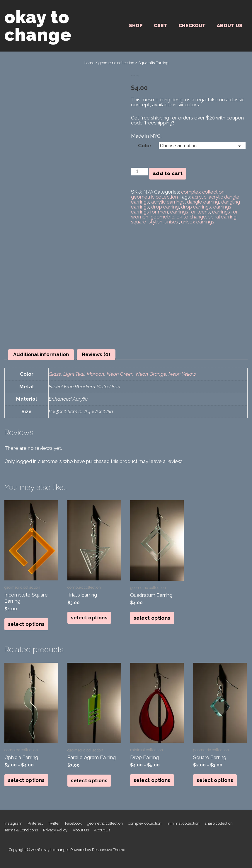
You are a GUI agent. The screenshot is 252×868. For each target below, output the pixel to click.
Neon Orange (151, 374)
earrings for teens (190, 212)
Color (145, 146)
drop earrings (196, 207)
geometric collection (116, 63)
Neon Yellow (182, 374)
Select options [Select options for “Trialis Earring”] (89, 618)
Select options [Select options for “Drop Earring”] (152, 780)
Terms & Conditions (21, 830)
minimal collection (183, 823)
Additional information (41, 354)
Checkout (192, 26)
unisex (172, 222)
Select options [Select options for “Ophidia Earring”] (26, 780)
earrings (222, 207)
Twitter (54, 823)
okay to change (38, 26)
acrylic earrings (168, 202)
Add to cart (168, 174)
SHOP (136, 26)
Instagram (13, 823)
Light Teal (74, 374)
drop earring (165, 207)
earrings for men (149, 212)
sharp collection (219, 823)
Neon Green (120, 374)
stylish (155, 222)
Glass (55, 374)
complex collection (203, 192)
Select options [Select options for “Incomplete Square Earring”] (26, 624)
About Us (230, 26)
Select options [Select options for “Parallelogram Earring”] (89, 780)
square (139, 222)
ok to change (191, 217)
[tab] (41, 355)
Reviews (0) (96, 354)
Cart (161, 26)
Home (89, 63)
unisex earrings (198, 222)
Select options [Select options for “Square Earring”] (215, 780)
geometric (162, 217)
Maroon (96, 374)
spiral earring (222, 217)
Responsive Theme (109, 850)
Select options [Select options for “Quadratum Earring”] (152, 618)
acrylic (199, 197)
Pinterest (35, 823)
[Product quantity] (139, 172)
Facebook (73, 823)
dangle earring (203, 202)
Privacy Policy (55, 830)
